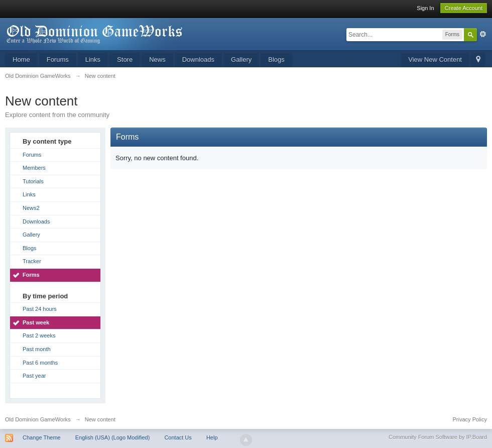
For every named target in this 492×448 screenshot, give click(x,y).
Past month (37, 349)
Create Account (464, 8)
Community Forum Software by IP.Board (438, 437)
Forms (31, 275)
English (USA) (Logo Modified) (113, 437)
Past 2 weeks (39, 335)
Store (125, 60)
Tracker (32, 261)
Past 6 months (40, 363)
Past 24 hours (40, 309)
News (157, 60)
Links (93, 60)
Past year (34, 376)
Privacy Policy (470, 419)
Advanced (483, 34)
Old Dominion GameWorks (38, 419)
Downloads (198, 60)
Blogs (276, 60)
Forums (58, 60)
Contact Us (178, 437)
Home (21, 60)
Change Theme (42, 437)
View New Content (435, 60)
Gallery (241, 60)
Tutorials (33, 181)
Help (212, 437)
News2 (31, 208)
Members (34, 168)
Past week (36, 322)
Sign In (425, 8)
